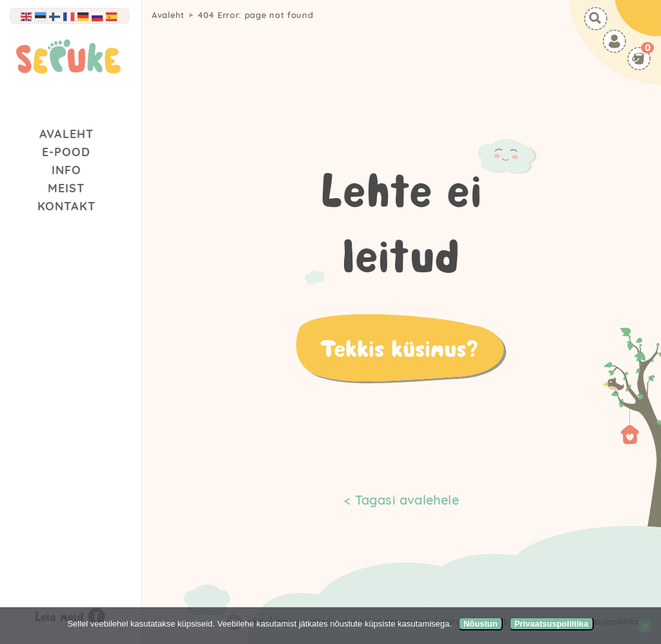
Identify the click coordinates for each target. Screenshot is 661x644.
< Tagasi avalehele (402, 500)
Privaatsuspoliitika (552, 624)
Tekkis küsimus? (399, 348)
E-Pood (66, 152)
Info (66, 170)
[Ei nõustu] (645, 626)
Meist (66, 188)
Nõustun (481, 624)
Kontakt (66, 206)
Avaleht (66, 134)
